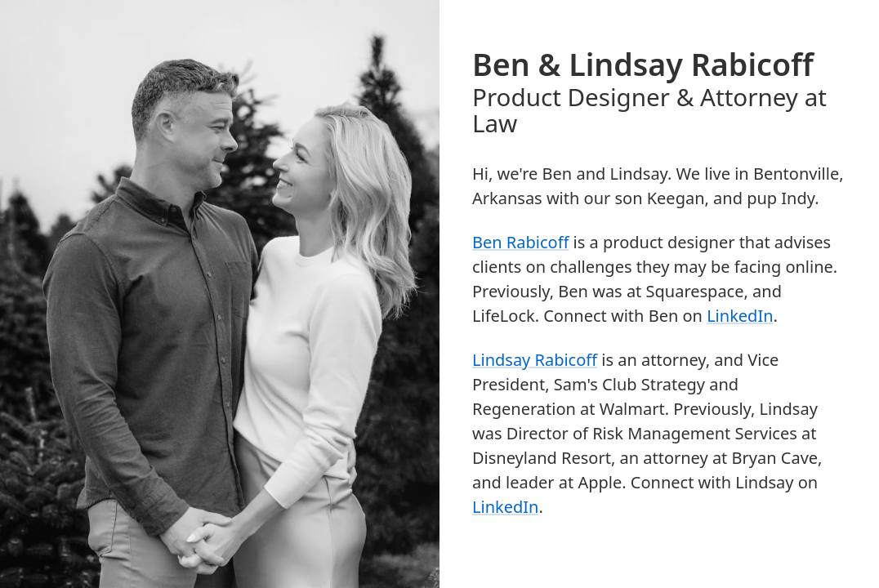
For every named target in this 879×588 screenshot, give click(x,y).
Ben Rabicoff (520, 242)
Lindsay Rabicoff (535, 360)
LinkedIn (740, 316)
